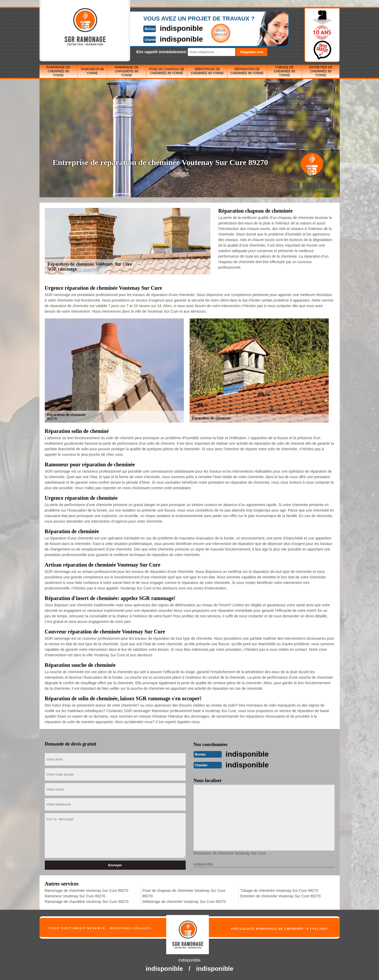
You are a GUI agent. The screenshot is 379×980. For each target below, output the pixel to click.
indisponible (174, 28)
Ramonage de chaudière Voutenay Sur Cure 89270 (87, 901)
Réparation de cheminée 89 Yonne (247, 71)
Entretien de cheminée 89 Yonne (321, 71)
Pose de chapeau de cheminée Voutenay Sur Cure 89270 (184, 893)
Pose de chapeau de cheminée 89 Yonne (167, 71)
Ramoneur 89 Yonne (92, 71)
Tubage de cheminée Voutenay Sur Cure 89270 (279, 890)
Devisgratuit (214, 33)
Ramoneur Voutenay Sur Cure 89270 (75, 896)
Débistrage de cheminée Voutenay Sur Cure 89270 (184, 901)
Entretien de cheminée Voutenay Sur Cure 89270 (280, 896)
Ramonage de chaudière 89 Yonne (127, 71)
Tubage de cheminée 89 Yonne (284, 71)
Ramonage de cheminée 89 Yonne (58, 71)
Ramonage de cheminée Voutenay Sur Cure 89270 (87, 890)
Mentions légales (131, 928)
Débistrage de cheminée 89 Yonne (207, 71)
